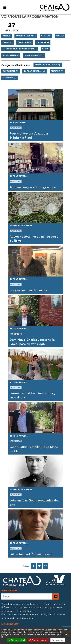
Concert (8, 42)
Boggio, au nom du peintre (29, 290)
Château (46, 36)
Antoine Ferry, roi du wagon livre (33, 187)
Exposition (9, 71)
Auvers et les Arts (26, 36)
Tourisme (8, 78)
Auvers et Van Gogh (46, 65)
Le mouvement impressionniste (20, 49)
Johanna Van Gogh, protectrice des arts (34, 503)
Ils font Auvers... (33, 71)
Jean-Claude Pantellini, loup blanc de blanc (34, 449)
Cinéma (60, 36)
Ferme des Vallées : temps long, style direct (32, 395)
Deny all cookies (38, 640)
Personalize (58, 640)
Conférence (25, 42)
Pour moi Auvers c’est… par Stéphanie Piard (29, 136)
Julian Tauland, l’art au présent (31, 554)
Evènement (43, 42)
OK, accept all (17, 640)
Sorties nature (11, 55)
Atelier (7, 36)
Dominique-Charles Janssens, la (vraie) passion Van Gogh (32, 342)
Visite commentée (34, 55)
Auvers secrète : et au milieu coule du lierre (34, 239)
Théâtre (55, 71)
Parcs (45, 49)
